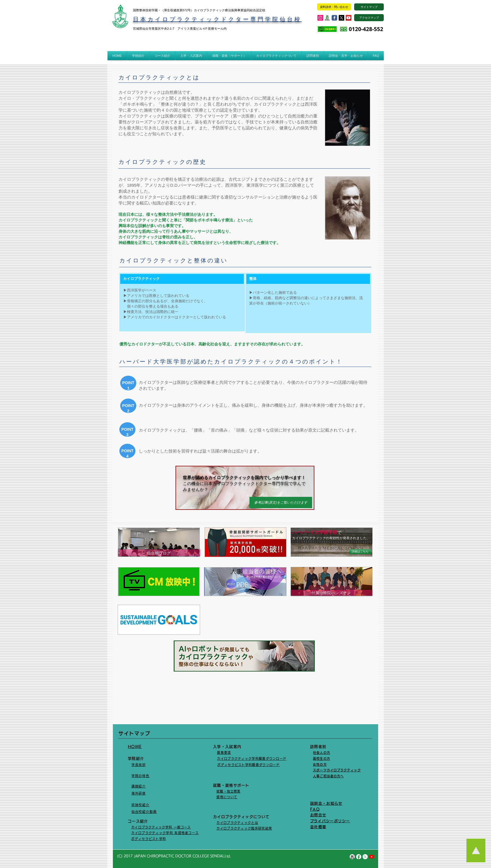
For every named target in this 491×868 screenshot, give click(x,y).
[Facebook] (359, 857)
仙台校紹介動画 (144, 812)
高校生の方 (322, 759)
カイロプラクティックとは (237, 823)
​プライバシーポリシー (330, 821)
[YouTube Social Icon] (348, 18)
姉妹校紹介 (141, 805)
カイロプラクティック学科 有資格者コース (165, 833)
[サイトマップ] (369, 7)
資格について (227, 797)
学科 (163, 839)
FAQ (315, 809)
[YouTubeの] (372, 857)
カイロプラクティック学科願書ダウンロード (252, 759)
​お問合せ (318, 815)
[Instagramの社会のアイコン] (320, 18)
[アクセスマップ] (369, 18)
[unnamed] (352, 857)
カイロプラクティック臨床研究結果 (244, 828)
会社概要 (318, 827)
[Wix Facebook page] (334, 18)
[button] (138, 56)
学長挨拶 (139, 765)
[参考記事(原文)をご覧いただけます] (281, 502)
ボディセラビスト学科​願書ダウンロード (248, 765)
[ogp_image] (327, 18)
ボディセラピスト (145, 839)
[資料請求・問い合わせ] (334, 7)
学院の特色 (141, 776)
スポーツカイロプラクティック (337, 770)
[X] (341, 18)
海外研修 (139, 793)
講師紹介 (139, 786)
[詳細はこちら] (360, 552)
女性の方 (320, 764)
